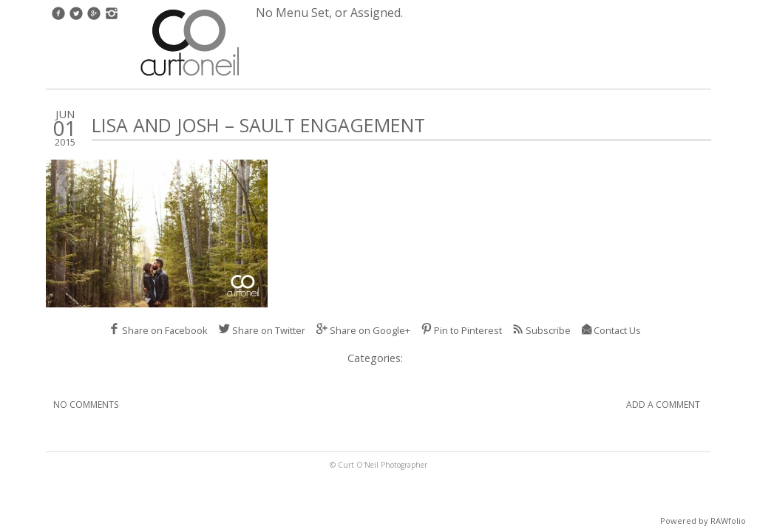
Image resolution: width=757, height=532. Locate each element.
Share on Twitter (262, 330)
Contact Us (611, 330)
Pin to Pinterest (461, 330)
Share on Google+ (363, 330)
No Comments (86, 405)
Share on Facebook (158, 330)
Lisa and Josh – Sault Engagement (258, 125)
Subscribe (542, 330)
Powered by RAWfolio (703, 521)
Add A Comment (663, 405)
